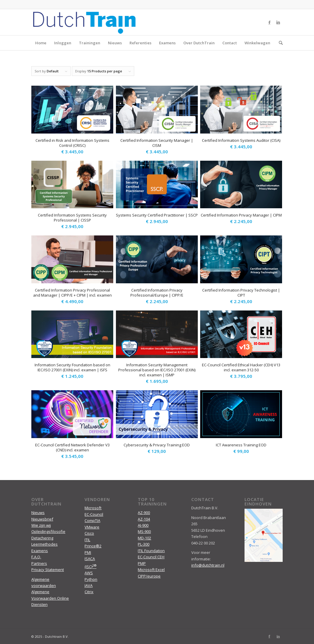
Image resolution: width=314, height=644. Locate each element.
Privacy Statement (48, 570)
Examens (167, 43)
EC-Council (94, 514)
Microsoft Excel (151, 570)
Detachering (42, 538)
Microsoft (93, 508)
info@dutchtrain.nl (208, 565)
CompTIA (92, 521)
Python (91, 579)
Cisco (89, 533)
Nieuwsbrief (42, 519)
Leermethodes (44, 544)
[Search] (279, 43)
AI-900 (143, 525)
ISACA (90, 559)
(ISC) (90, 567)
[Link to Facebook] (269, 22)
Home (41, 43)
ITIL (87, 540)
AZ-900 (144, 513)
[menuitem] (279, 43)
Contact (230, 43)
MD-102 (144, 538)
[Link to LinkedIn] (278, 22)
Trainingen (90, 43)
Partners (39, 563)
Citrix (89, 592)
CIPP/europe (149, 576)
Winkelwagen (257, 43)
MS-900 (144, 531)
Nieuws (115, 43)
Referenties (140, 43)
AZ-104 (144, 519)
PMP (142, 563)
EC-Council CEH (151, 557)
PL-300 (144, 544)
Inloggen (63, 43)
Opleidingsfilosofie (48, 531)
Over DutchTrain (199, 43)
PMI (88, 552)
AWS (89, 573)
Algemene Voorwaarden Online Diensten (50, 598)
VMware (92, 527)
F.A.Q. (36, 557)
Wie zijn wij (41, 525)
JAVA (89, 586)
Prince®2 (93, 546)
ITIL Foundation (151, 551)
